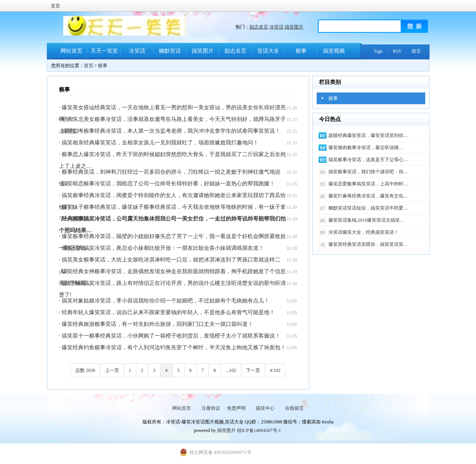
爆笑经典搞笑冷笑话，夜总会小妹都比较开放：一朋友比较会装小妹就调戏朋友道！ (163, 248)
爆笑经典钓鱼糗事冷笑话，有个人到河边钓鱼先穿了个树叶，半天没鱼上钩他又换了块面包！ (174, 348)
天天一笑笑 (104, 51)
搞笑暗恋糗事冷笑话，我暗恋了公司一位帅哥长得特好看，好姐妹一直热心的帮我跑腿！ (168, 184)
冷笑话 (276, 27)
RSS (397, 51)
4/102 (275, 370)
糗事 (301, 51)
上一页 (112, 370)
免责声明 (236, 408)
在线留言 (294, 408)
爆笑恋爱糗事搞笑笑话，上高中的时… (368, 184)
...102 (231, 370)
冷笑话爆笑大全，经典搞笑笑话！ (364, 232)
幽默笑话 (170, 51)
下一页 (253, 370)
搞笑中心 (265, 408)
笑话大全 (268, 51)
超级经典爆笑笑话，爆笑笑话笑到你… (368, 135)
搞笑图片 (294, 27)
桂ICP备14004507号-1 (259, 430)
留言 (416, 51)
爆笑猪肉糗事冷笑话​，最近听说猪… (366, 148)
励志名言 (259, 27)
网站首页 (71, 51)
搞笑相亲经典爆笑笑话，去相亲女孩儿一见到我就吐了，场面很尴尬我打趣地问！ (160, 143)
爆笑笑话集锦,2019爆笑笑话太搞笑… (366, 220)
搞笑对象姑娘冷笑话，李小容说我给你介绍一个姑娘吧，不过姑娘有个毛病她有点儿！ (166, 301)
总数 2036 (85, 370)
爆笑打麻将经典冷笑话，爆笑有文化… (368, 196)
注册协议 (211, 408)
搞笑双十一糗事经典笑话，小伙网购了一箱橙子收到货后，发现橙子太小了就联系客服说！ (171, 336)
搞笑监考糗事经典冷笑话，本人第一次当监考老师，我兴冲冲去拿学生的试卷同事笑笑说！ (171, 131)
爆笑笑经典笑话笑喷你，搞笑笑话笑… (368, 244)
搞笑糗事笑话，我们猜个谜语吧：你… (368, 172)
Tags (378, 51)
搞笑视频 (334, 51)
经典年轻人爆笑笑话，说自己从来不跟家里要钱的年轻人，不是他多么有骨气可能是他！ (168, 312)
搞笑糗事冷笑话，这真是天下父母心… (368, 160)
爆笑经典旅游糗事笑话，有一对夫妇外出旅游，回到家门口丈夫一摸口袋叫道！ (157, 324)
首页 (55, 6)
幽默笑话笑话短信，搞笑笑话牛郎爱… (368, 208)
